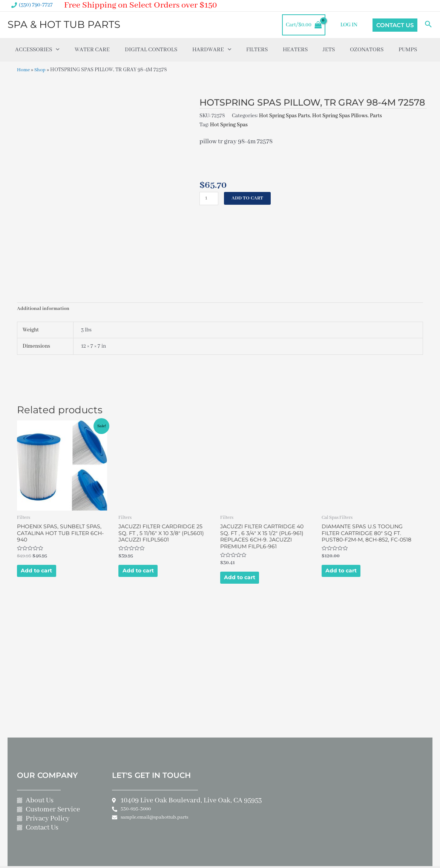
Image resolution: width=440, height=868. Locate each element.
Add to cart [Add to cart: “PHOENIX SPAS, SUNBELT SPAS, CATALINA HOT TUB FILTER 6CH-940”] (45, 538)
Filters (257, 50)
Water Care (92, 50)
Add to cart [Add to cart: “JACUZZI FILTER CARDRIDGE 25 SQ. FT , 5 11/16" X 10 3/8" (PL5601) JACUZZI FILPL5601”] (146, 538)
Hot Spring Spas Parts (284, 115)
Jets (329, 50)
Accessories (37, 50)
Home (24, 70)
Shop (42, 70)
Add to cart (250, 198)
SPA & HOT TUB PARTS (64, 25)
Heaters (295, 50)
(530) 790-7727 (36, 5)
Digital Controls (151, 50)
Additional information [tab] (44, 270)
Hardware (212, 50)
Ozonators (367, 50)
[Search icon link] (429, 25)
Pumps (408, 50)
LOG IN (351, 25)
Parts (376, 115)
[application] (56, 50)
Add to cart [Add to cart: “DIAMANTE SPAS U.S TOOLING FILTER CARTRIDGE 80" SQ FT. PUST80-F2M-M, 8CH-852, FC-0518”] (349, 545)
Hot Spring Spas (229, 124)
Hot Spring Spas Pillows (340, 115)
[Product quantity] (210, 198)
